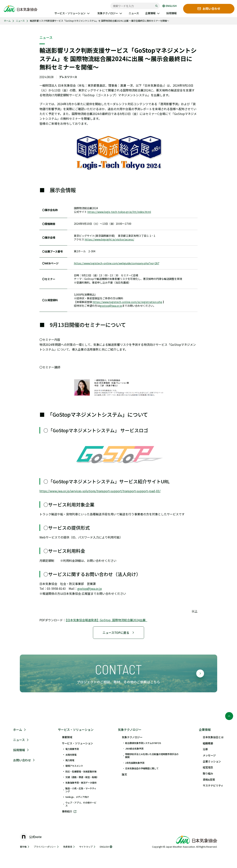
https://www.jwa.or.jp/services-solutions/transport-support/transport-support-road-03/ (100, 491)
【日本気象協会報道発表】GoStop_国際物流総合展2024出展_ (106, 620)
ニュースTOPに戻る (118, 633)
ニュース (20, 21)
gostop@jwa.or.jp (111, 306)
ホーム (7, 21)
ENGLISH (170, 6)
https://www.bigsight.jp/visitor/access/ (109, 239)
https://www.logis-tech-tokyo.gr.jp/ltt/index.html (119, 212)
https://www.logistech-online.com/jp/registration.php (127, 302)
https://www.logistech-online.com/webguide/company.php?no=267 (117, 263)
